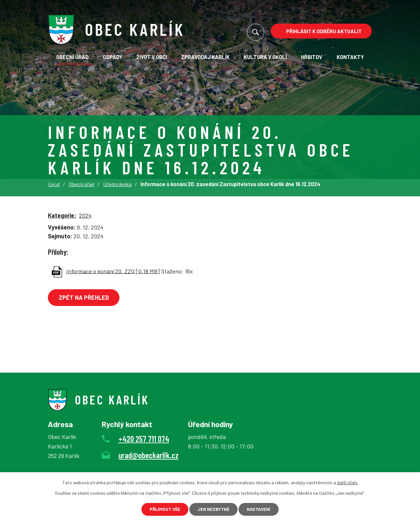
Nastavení (261, 509)
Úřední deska (117, 184)
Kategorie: (62, 215)
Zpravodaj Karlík (205, 57)
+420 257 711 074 (144, 439)
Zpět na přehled (85, 298)
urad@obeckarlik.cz (148, 455)
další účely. (347, 482)
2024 (85, 215)
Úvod (54, 184)
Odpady (113, 57)
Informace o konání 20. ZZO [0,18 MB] (113, 271)
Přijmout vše (162, 509)
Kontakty (350, 57)
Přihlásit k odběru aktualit (324, 31)
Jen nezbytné (213, 509)
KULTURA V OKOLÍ (265, 57)
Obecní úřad (72, 57)
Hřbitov (312, 57)
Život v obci (152, 57)
